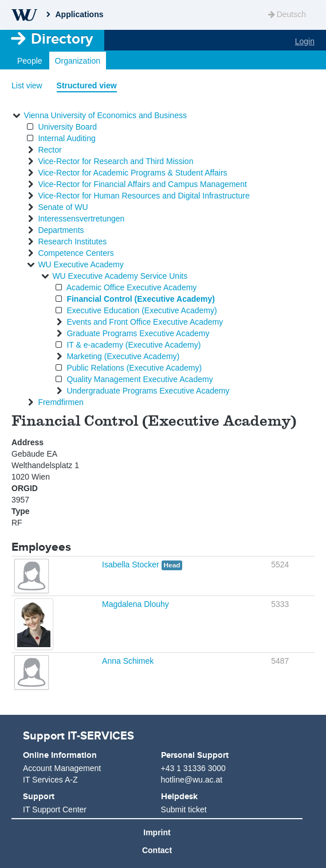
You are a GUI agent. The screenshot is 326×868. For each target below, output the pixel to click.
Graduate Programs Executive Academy (138, 333)
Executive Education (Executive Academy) (142, 310)
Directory (62, 38)
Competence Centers (76, 253)
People (30, 61)
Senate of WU (63, 207)
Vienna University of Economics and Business (105, 115)
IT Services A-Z (50, 780)
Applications (79, 14)
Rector (50, 150)
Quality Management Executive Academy (140, 379)
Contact (157, 850)
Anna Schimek (128, 661)
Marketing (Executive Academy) (123, 356)
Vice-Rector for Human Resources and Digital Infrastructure (144, 196)
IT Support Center (55, 809)
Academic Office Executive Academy (132, 287)
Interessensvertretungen (81, 219)
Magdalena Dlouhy (135, 604)
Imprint (157, 832)
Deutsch (286, 14)
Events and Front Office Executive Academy (145, 322)
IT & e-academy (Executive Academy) (133, 345)
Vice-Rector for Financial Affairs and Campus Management (142, 184)
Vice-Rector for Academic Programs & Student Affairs (132, 173)
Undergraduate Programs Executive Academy (148, 391)
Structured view (87, 85)
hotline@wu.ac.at (192, 780)
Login (305, 41)
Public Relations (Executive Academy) (134, 368)
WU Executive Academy (80, 264)
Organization (78, 61)
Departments (61, 230)
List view (27, 85)
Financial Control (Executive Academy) (141, 299)
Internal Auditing (66, 138)
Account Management (62, 768)
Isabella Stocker (132, 565)
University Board (67, 127)
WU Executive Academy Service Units (120, 276)
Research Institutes (72, 242)
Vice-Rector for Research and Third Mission (115, 161)
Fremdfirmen (60, 402)
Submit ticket (184, 809)
